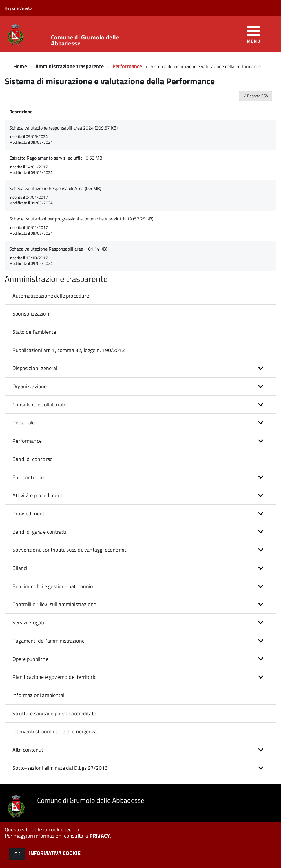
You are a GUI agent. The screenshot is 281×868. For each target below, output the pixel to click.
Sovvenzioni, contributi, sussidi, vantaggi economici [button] (70, 550)
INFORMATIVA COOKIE (55, 853)
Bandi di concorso (33, 459)
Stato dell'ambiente (34, 332)
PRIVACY (100, 836)
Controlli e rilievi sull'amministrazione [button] (54, 604)
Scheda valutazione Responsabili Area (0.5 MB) (55, 188)
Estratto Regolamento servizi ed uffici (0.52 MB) (56, 158)
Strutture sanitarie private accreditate (54, 713)
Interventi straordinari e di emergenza (55, 731)
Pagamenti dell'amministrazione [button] (49, 641)
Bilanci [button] (20, 568)
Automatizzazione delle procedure (51, 296)
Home (20, 66)
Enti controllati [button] (29, 477)
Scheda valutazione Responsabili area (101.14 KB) (58, 249)
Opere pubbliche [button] (30, 659)
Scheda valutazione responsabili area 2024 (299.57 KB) (63, 128)
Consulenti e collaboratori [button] (41, 405)
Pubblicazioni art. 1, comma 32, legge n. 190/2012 (69, 350)
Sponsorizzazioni (31, 314)
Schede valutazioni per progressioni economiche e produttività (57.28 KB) (81, 219)
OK (17, 854)
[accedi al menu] (254, 34)
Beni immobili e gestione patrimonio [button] (53, 586)
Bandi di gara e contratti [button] (39, 532)
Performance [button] (27, 441)
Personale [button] (24, 423)
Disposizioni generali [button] (35, 368)
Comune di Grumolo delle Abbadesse (85, 40)
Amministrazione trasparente (70, 66)
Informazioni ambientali (39, 695)
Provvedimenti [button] (29, 514)
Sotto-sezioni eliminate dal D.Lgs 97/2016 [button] (60, 768)
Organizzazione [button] (30, 386)
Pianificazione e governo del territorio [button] (55, 677)
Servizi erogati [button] (28, 622)
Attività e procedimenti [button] (38, 495)
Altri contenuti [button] (29, 750)
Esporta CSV (256, 96)
